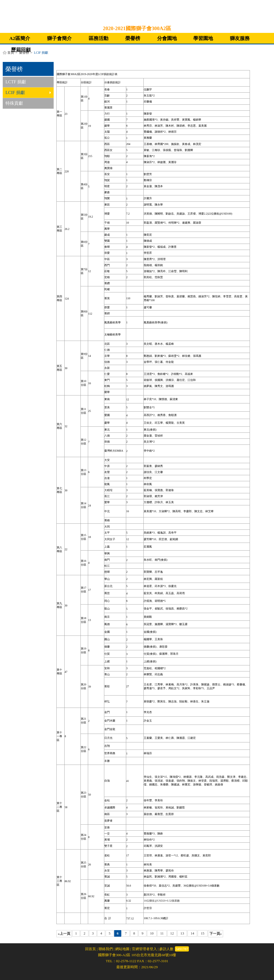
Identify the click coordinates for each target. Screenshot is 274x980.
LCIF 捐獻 (28, 92)
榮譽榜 (133, 38)
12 (172, 933)
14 (192, 933)
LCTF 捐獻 (16, 82)
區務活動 (99, 38)
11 (162, 933)
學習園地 (203, 38)
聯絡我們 (106, 949)
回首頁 (90, 949)
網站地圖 (122, 949)
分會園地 (167, 38)
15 (202, 933)
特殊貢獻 (14, 103)
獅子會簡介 (59, 38)
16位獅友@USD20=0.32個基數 (162, 901)
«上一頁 (64, 934)
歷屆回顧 (21, 50)
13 (182, 933)
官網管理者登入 (144, 949)
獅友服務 (240, 38)
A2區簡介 (20, 38)
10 (152, 933)
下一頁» (216, 934)
